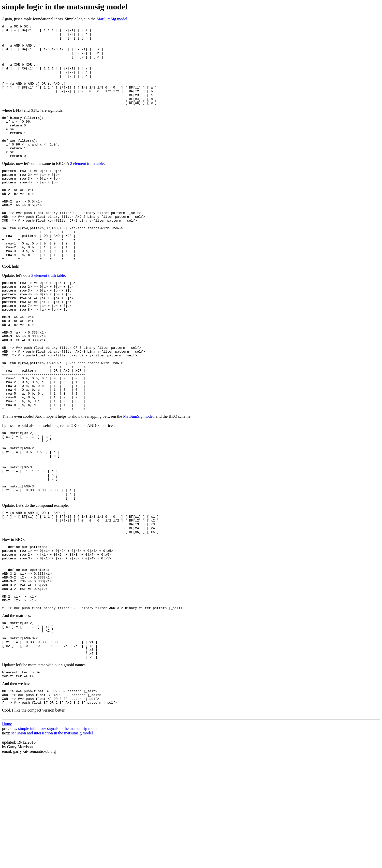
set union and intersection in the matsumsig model (52, 845)
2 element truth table (87, 188)
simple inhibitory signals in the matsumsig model (58, 841)
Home (7, 836)
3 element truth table (48, 318)
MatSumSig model (112, 19)
